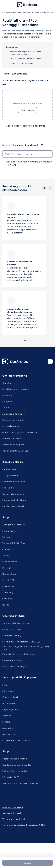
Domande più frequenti (13, 444)
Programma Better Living (14, 500)
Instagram (7, 401)
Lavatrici (6, 722)
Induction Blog (9, 580)
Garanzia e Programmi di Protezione (20, 432)
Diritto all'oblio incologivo (15, 666)
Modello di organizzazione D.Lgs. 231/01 (22, 642)
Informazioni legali (13, 807)
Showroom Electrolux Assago (16, 623)
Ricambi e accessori (12, 438)
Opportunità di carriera (13, 494)
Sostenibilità (8, 488)
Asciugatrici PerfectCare (14, 525)
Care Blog (7, 598)
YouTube (6, 408)
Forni (5, 685)
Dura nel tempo (10, 562)
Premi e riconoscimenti (13, 506)
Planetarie (7, 537)
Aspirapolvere (9, 734)
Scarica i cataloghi (11, 426)
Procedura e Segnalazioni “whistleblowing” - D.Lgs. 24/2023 (27, 648)
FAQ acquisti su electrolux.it (15, 771)
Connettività (8, 549)
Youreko (6, 555)
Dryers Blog (8, 586)
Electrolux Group (10, 469)
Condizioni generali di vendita (17, 765)
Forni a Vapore (9, 531)
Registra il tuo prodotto (13, 420)
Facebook (7, 395)
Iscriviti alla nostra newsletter (16, 389)
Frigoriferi (7, 715)
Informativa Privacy (12, 635)
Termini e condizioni (14, 819)
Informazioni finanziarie (14, 481)
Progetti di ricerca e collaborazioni (19, 654)
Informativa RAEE (11, 777)
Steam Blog (8, 592)
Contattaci (7, 383)
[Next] (50, 188)
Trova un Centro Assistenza (15, 451)
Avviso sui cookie (12, 813)
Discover (7, 568)
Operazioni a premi (12, 629)
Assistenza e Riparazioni (14, 414)
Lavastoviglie (9, 703)
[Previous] (44, 188)
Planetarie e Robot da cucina (16, 740)
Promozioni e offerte (12, 660)
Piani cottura (8, 691)
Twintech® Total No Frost (14, 543)
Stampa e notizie (10, 475)
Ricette (6, 605)
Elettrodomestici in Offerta (15, 759)
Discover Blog (9, 574)
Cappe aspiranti (10, 697)
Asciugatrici (8, 728)
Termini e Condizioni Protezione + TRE (20, 783)
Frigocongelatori (10, 709)
